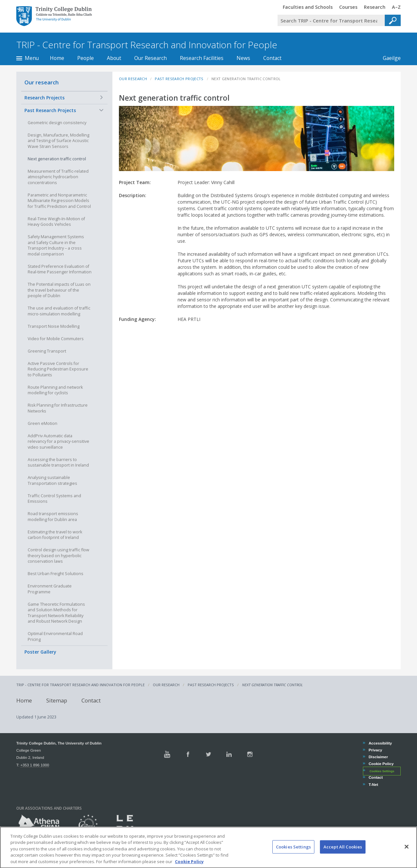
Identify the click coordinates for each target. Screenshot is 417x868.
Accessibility (380, 743)
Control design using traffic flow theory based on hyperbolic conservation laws (58, 556)
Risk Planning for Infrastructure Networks (58, 408)
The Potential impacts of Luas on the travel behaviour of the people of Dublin (59, 290)
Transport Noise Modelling (54, 326)
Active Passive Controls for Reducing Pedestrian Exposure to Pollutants (58, 369)
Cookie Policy (381, 764)
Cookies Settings (382, 771)
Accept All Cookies (343, 852)
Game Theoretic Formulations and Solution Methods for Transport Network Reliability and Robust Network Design (56, 613)
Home (57, 58)
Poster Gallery (40, 652)
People (86, 58)
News (243, 58)
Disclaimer (378, 757)
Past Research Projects (50, 110)
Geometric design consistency (57, 123)
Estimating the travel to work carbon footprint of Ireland (55, 535)
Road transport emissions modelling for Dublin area (53, 517)
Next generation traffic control (57, 159)
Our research (42, 82)
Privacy (375, 750)
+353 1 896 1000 (35, 765)
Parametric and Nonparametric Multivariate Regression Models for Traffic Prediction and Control (59, 201)
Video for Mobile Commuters (56, 339)
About (114, 58)
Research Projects (44, 98)
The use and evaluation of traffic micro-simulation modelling (59, 311)
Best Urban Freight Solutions (56, 574)
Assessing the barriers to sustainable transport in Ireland (58, 463)
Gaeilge (388, 58)
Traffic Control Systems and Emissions (54, 499)
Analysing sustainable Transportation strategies (52, 480)
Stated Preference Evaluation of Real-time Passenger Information (60, 269)
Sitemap (57, 700)
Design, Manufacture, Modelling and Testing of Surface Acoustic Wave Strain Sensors (58, 141)
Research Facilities (202, 58)
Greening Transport (47, 351)
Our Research (151, 58)
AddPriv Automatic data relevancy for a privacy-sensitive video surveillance (58, 441)
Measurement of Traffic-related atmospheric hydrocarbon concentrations (58, 177)
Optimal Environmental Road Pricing (55, 637)
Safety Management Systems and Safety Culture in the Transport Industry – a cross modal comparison (56, 245)
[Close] (407, 852)
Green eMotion (43, 423)
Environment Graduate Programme (50, 589)
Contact (272, 58)
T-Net (373, 784)
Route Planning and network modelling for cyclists (55, 390)
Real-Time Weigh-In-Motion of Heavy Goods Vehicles (56, 222)
